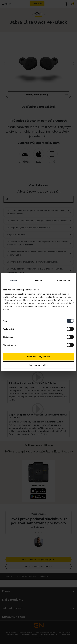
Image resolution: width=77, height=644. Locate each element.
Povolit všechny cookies (38, 357)
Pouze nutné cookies (38, 365)
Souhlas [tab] (14, 281)
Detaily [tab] (38, 281)
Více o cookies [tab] (64, 281)
